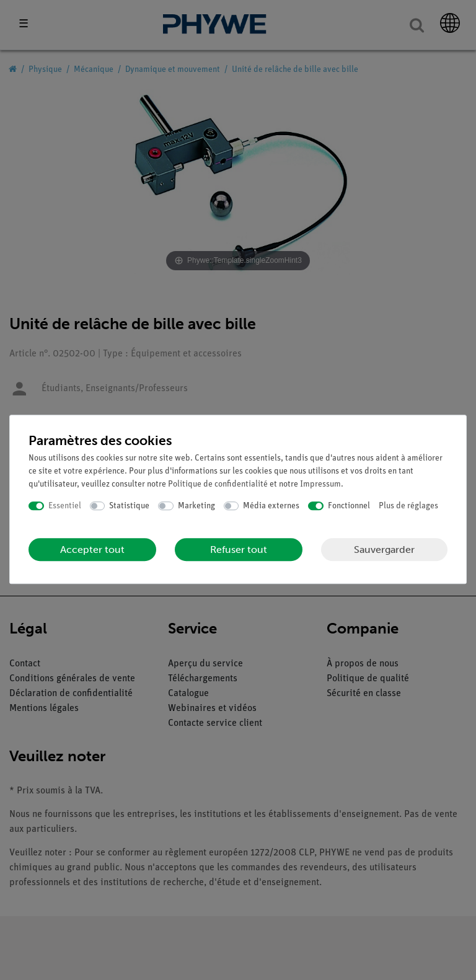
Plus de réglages (408, 506)
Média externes (271, 506)
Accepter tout (92, 550)
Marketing (196, 506)
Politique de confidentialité (218, 484)
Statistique (129, 506)
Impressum (320, 484)
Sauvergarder (384, 550)
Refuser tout (239, 550)
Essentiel (65, 506)
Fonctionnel (349, 506)
